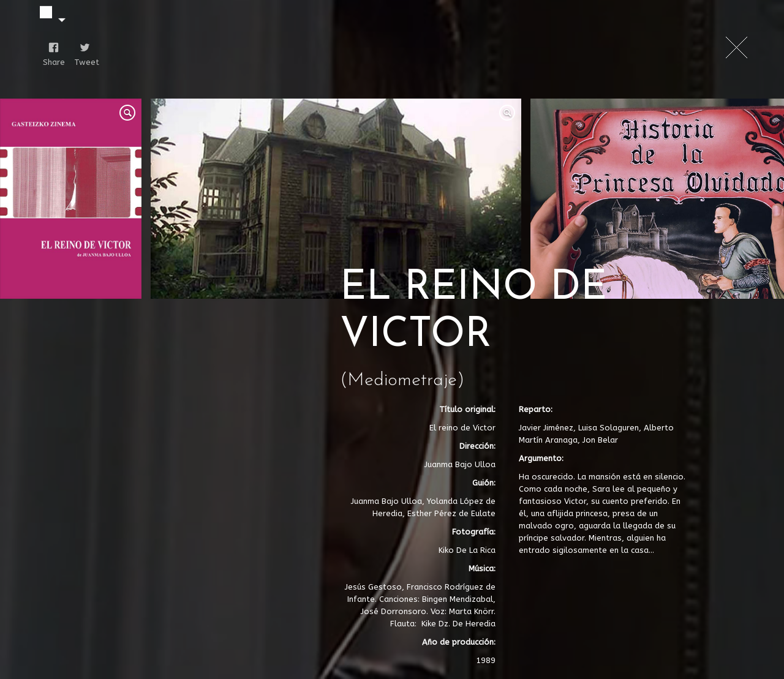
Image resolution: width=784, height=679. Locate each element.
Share (51, 62)
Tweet (82, 62)
